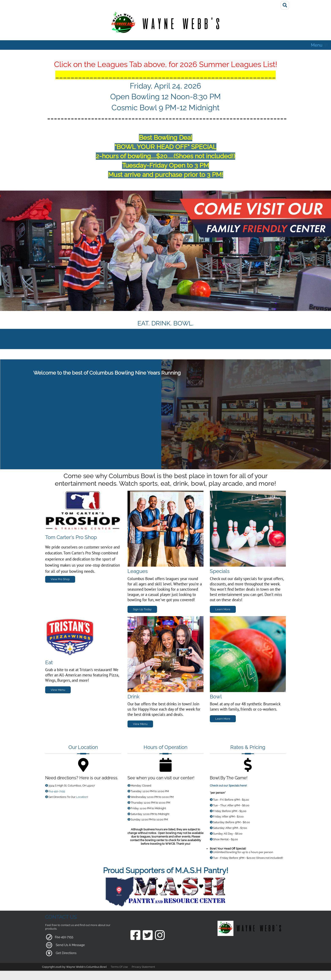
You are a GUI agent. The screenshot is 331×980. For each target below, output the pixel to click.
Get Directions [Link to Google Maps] (66, 953)
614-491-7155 (57, 791)
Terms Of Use (119, 967)
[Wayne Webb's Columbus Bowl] (165, 24)
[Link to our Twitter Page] (148, 936)
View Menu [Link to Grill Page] (58, 690)
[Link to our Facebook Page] (135, 936)
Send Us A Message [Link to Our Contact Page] (70, 945)
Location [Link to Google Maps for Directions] (82, 797)
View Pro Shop (60, 579)
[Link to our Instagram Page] (160, 936)
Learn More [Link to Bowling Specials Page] (223, 719)
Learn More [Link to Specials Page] (223, 609)
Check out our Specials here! (228, 786)
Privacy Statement (143, 967)
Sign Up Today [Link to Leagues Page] (142, 609)
